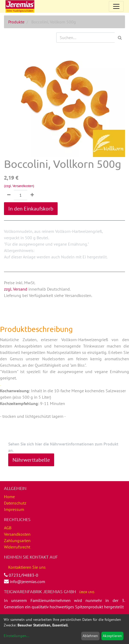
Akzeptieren (112, 636)
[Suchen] (120, 38)
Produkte (16, 22)
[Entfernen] (9, 195)
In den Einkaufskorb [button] (31, 209)
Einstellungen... (16, 636)
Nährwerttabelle (31, 460)
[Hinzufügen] (32, 195)
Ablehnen (90, 636)
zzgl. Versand (16, 289)
